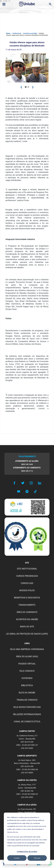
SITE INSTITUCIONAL (27, 569)
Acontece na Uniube (30, 33)
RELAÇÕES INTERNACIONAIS (27, 714)
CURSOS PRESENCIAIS (27, 576)
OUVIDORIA (27, 678)
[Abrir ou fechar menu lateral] (4, 4)
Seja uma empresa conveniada (27, 649)
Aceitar (17, 858)
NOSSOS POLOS (27, 590)
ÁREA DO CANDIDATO (27, 612)
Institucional (17, 33)
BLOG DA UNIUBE (27, 693)
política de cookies (14, 829)
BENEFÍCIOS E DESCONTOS (27, 598)
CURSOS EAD (27, 583)
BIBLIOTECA (27, 685)
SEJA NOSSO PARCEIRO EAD (27, 707)
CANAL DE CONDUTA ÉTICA (27, 722)
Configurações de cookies (27, 851)
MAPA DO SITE (27, 627)
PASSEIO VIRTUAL (27, 664)
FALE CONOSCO (27, 671)
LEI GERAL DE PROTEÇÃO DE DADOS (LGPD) (27, 634)
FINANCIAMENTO (27, 605)
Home (8, 33)
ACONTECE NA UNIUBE (27, 619)
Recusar (37, 858)
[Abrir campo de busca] (50, 4)
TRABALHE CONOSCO (27, 700)
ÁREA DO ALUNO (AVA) (27, 656)
